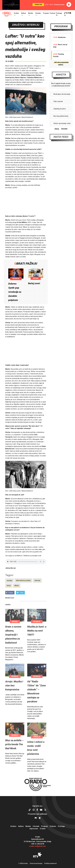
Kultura (24, 13)
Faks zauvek (58, 109)
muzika (9, 588)
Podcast (52, 13)
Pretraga (61, 826)
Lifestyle (38, 13)
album (17, 593)
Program (46, 13)
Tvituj (20, 600)
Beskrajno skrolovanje (62, 102)
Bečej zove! (34, 283)
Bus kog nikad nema (61, 124)
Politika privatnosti (50, 863)
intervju (37, 588)
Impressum (34, 829)
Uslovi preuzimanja (36, 863)
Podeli (10, 600)
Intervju (16, 279)
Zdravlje (37, 745)
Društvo (16, 13)
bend (9, 593)
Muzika (31, 13)
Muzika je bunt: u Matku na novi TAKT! (37, 638)
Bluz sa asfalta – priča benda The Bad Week (14, 752)
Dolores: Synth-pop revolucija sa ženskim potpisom (15, 292)
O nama (43, 829)
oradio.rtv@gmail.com (37, 846)
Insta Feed (61, 144)
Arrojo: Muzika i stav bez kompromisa (14, 693)
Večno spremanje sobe (62, 131)
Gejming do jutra (60, 116)
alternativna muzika (23, 588)
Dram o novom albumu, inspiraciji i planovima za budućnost (13, 642)
